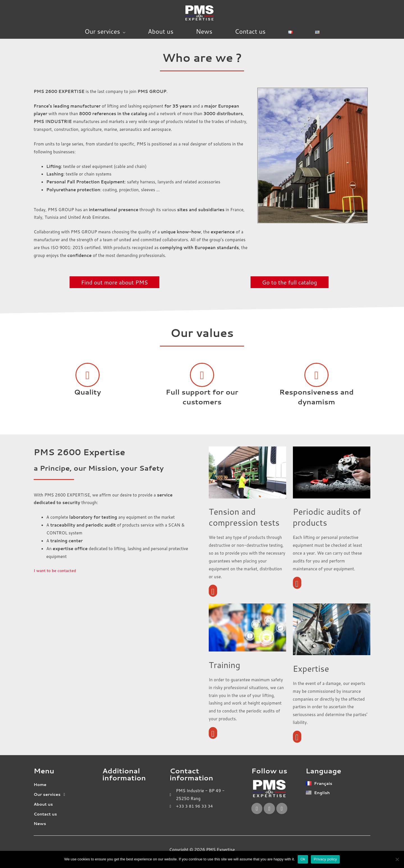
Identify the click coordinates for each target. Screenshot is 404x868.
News (204, 31)
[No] (397, 859)
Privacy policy (325, 859)
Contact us (250, 31)
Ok (303, 859)
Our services (102, 31)
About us (161, 31)
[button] (66, 795)
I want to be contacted (56, 570)
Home (40, 785)
